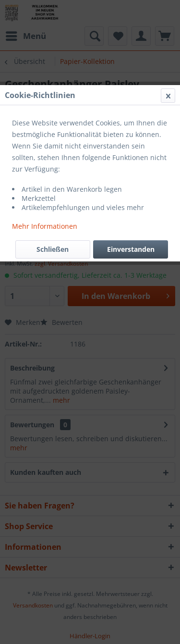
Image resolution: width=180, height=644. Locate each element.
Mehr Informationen (45, 226)
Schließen (53, 249)
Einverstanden (131, 249)
